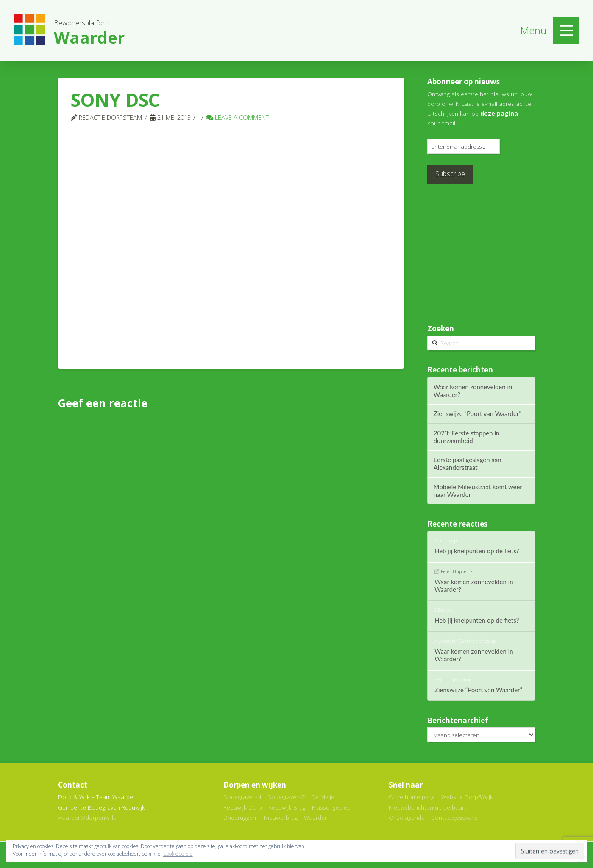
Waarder (315, 817)
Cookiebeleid (178, 854)
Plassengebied (331, 807)
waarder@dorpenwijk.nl (89, 817)
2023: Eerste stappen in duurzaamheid (467, 437)
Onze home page (412, 797)
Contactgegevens (454, 817)
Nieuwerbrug (281, 817)
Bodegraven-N (242, 797)
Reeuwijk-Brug (287, 807)
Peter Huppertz (457, 571)
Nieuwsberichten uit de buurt (427, 807)
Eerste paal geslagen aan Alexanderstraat (468, 463)
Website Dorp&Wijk (467, 797)
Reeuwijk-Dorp (243, 807)
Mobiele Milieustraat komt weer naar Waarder (478, 491)
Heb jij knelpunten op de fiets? (477, 551)
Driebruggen (240, 817)
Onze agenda (407, 817)
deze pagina (499, 113)
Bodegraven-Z (286, 797)
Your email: (442, 123)
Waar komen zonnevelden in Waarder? (473, 391)
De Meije (323, 797)
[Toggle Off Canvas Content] (566, 31)
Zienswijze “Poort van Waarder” (477, 413)
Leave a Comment (238, 117)
